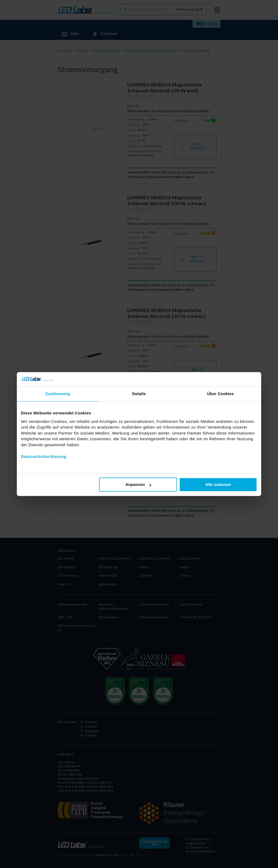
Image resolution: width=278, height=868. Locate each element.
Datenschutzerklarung (44, 456)
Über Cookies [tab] (220, 394)
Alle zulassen (218, 485)
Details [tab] (139, 394)
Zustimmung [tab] (58, 394)
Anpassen (138, 485)
